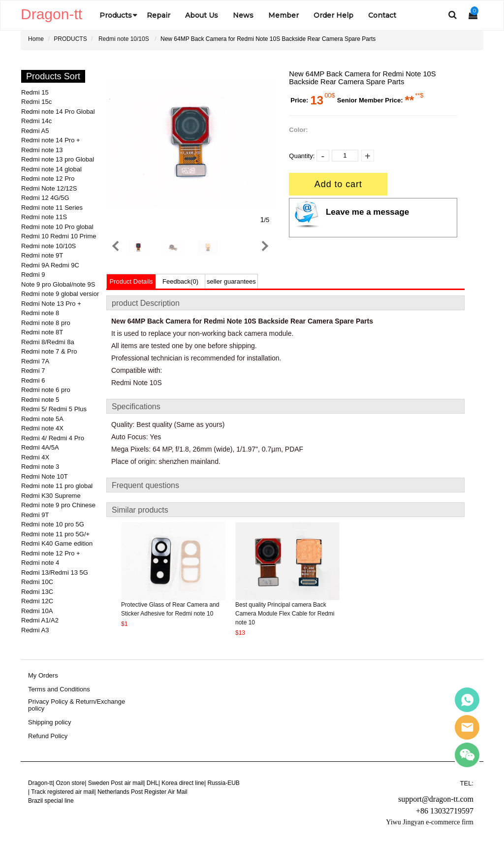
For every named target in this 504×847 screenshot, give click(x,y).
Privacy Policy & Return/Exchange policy (77, 705)
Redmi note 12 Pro (48, 179)
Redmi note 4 (40, 563)
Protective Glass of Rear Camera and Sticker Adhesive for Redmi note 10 (170, 609)
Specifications (136, 407)
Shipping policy (49, 722)
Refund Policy (48, 736)
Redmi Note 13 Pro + (51, 304)
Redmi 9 (33, 275)
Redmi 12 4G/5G (45, 198)
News (243, 15)
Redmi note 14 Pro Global (58, 112)
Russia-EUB (223, 783)
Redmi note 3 (40, 467)
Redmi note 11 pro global (57, 486)
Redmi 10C (37, 582)
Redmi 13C (37, 592)
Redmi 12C (37, 601)
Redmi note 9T (42, 255)
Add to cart (338, 184)
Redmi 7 (33, 371)
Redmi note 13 (42, 150)
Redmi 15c (36, 102)
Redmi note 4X (42, 428)
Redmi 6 (33, 380)
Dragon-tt (40, 783)
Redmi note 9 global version (61, 294)
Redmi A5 (35, 131)
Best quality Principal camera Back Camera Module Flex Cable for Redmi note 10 (285, 614)
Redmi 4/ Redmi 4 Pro (53, 438)
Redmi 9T (35, 515)
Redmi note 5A (42, 419)
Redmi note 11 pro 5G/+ (55, 534)
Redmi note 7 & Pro (49, 351)
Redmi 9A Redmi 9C (50, 265)
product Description (146, 303)
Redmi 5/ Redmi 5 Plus (54, 409)
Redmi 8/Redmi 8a (48, 342)
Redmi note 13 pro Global (58, 159)
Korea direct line (183, 783)
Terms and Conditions (59, 689)
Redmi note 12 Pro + (51, 553)
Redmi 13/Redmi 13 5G (55, 572)
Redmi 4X (35, 457)
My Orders (43, 676)
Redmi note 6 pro (46, 390)
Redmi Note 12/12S (49, 188)
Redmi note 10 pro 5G (53, 524)
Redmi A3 (35, 630)
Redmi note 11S (44, 217)
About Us (202, 15)
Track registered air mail (63, 792)
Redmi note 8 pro (46, 323)
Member (283, 15)
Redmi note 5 (40, 400)
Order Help (333, 15)
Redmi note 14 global (51, 169)
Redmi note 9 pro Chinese (58, 505)
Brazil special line (51, 801)
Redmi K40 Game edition (57, 543)
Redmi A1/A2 (40, 620)
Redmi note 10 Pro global (57, 227)
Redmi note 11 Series (52, 208)
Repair (158, 15)
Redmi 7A (35, 361)
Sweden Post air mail (116, 783)
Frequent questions (145, 485)
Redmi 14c (36, 121)
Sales (467, 700)
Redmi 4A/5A (40, 447)
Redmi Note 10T (45, 476)
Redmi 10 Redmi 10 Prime (59, 236)
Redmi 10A (37, 611)
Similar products (140, 510)
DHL (153, 783)
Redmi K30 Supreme (51, 496)
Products (116, 15)
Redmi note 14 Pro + (51, 140)
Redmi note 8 (40, 313)
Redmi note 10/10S (124, 39)
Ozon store (70, 783)
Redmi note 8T (42, 332)
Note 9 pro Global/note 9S (58, 284)
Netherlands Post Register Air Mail (142, 792)
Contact (382, 15)
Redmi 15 (35, 92)
